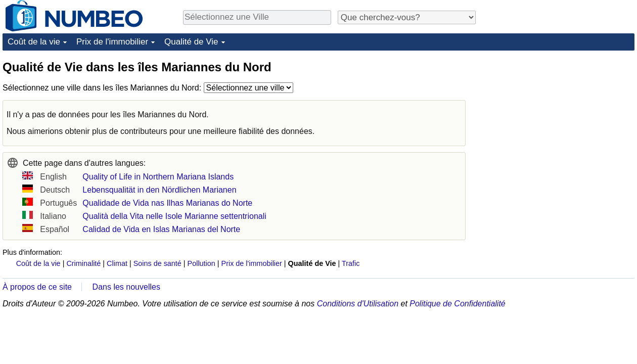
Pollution (201, 263)
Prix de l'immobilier (112, 42)
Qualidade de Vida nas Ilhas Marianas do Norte (167, 203)
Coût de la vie (34, 42)
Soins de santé (157, 263)
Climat (117, 263)
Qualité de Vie (191, 42)
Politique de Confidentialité (457, 304)
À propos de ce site (37, 287)
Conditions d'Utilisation (358, 304)
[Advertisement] (559, 122)
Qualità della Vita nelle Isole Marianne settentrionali (174, 216)
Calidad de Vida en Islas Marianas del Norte (161, 229)
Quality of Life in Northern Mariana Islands (158, 177)
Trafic (351, 263)
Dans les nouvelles (126, 287)
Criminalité (83, 263)
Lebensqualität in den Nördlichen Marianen (159, 190)
